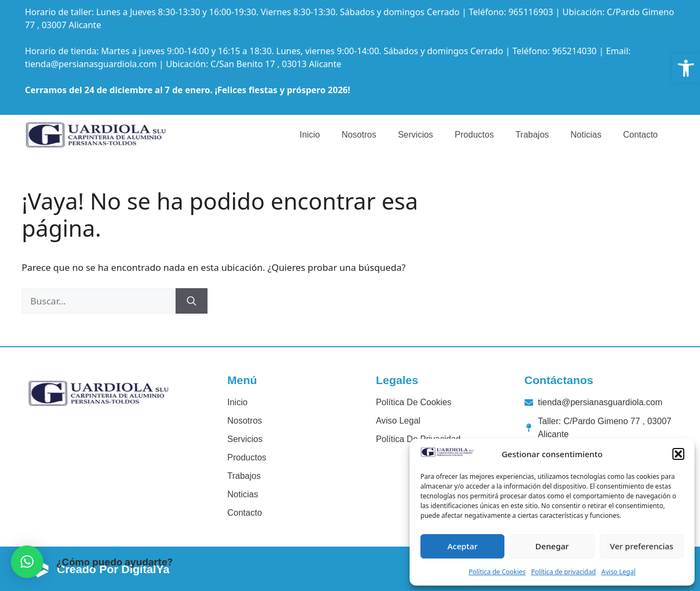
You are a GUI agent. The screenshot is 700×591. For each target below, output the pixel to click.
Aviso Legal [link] (618, 572)
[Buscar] (192, 301)
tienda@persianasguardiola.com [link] (91, 64)
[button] (678, 454)
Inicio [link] (310, 135)
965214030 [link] (574, 51)
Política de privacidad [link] (563, 572)
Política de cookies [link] (414, 402)
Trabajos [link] (532, 135)
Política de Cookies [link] (497, 572)
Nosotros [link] (359, 135)
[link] (686, 68)
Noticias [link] (586, 135)
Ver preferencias (642, 546)
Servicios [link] (415, 135)
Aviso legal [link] (398, 421)
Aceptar (463, 546)
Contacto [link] (640, 135)
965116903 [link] (530, 12)
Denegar (552, 546)
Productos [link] (474, 135)
